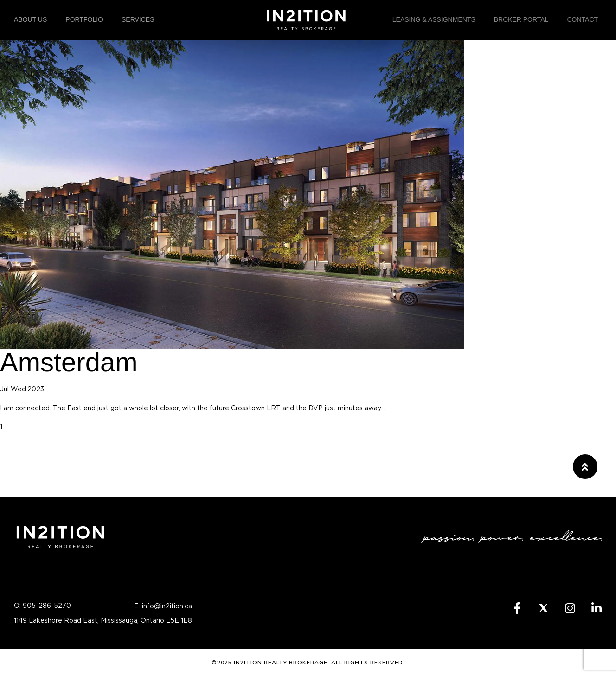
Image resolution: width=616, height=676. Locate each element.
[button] (585, 467)
